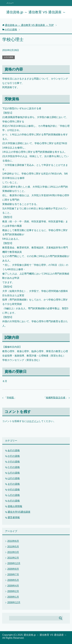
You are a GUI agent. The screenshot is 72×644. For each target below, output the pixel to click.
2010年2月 (13, 558)
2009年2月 (13, 591)
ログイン (34, 421)
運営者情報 (14, 517)
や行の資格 (14, 490)
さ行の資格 (14, 462)
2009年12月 (14, 563)
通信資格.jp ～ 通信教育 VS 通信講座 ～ (36, 12)
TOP (29, 25)
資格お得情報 (15, 506)
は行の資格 (14, 478)
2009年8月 (13, 569)
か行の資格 (9, 57)
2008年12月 (14, 602)
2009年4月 (13, 586)
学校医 (10, 398)
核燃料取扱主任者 (56, 398)
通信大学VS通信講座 (19, 512)
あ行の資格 (14, 450)
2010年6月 (13, 541)
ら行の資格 (14, 495)
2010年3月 (13, 552)
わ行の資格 (14, 501)
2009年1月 (13, 597)
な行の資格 (14, 473)
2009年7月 (13, 574)
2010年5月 (13, 547)
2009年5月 (13, 580)
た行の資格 (14, 467)
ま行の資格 (14, 484)
